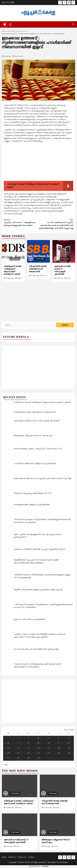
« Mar (6, 765)
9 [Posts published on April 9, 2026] (38, 743)
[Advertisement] (38, 162)
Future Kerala (19, 56)
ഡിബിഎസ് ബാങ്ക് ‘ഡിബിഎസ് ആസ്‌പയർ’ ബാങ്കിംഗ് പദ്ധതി (12, 270)
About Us (12, 857)
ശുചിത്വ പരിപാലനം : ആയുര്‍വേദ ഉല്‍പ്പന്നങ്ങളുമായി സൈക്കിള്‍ (21, 223)
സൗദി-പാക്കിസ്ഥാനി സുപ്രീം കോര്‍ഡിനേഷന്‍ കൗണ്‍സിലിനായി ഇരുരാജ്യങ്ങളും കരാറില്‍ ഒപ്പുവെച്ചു (56, 224)
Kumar (19, 278)
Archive (31, 857)
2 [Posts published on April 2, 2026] (38, 738)
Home (4, 857)
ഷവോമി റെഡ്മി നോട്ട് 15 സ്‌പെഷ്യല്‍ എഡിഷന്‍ (62, 270)
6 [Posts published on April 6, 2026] (8, 743)
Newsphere (52, 862)
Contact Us (22, 857)
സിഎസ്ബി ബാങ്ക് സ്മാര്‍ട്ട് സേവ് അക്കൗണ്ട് (38, 269)
